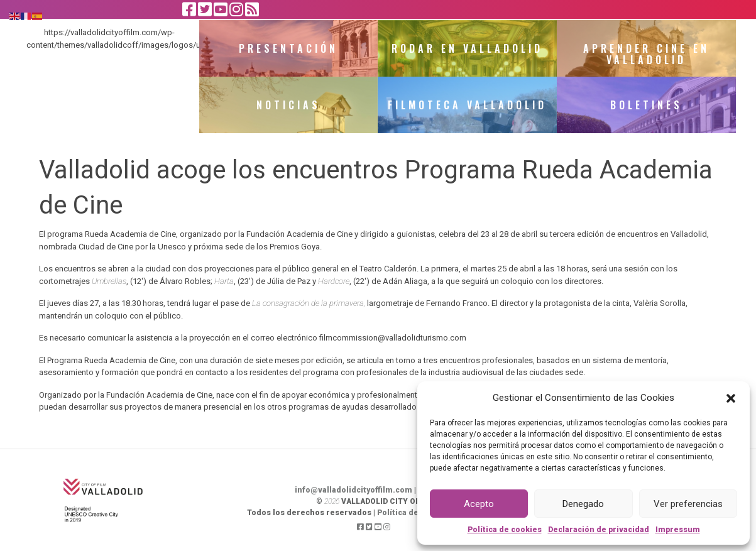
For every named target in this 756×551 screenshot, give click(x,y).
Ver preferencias (688, 504)
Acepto (479, 504)
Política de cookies (505, 530)
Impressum (678, 530)
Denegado (583, 504)
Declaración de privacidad (599, 530)
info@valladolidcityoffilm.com (353, 490)
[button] (731, 398)
